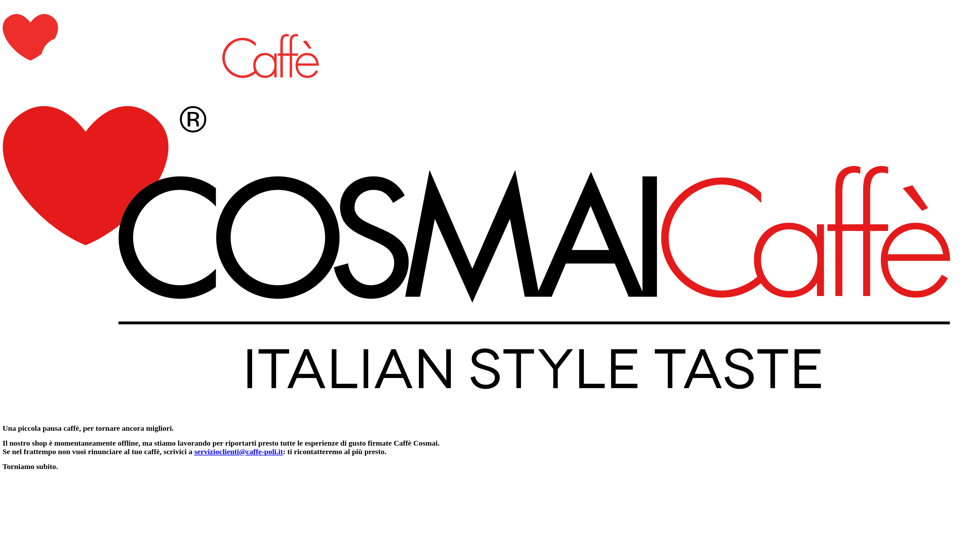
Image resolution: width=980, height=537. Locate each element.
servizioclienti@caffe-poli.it (239, 452)
